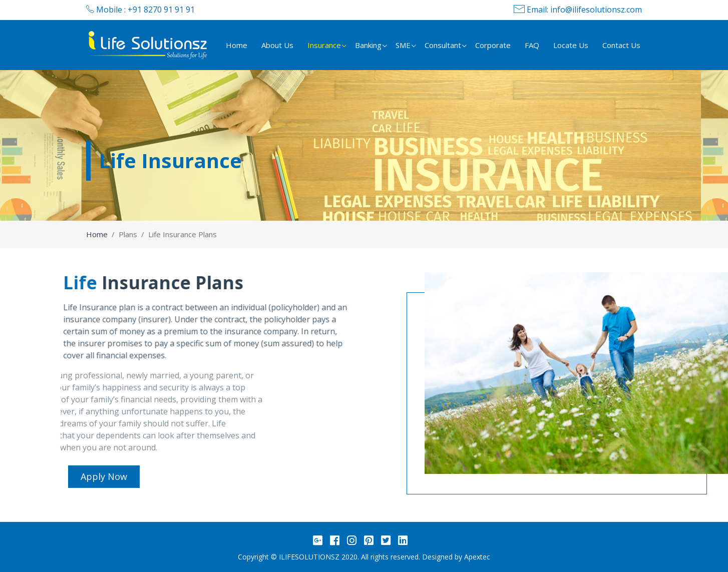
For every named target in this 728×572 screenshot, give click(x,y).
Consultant (443, 45)
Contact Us (621, 45)
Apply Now (104, 476)
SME (403, 45)
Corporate (493, 45)
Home (237, 45)
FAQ (532, 45)
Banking (368, 45)
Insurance (324, 45)
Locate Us (571, 45)
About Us (277, 45)
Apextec (477, 557)
